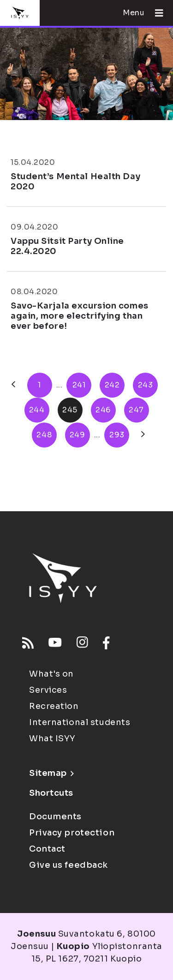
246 (103, 410)
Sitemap (51, 773)
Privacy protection (72, 833)
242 (112, 385)
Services (48, 690)
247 (136, 410)
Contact (47, 849)
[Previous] (13, 385)
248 (44, 435)
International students (80, 722)
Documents (55, 817)
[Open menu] (155, 13)
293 (117, 435)
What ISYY (52, 738)
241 (79, 385)
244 (37, 410)
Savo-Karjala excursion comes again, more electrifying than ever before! (80, 316)
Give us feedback (69, 865)
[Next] (143, 435)
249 (78, 435)
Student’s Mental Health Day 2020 (75, 181)
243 (146, 385)
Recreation (54, 706)
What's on (51, 674)
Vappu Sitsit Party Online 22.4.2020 (67, 246)
